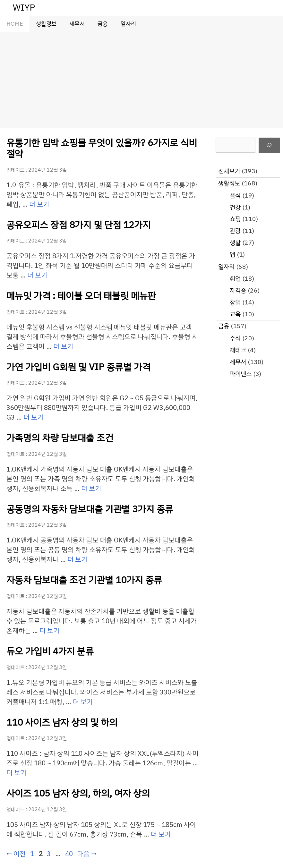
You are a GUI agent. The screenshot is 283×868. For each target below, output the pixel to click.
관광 (235, 231)
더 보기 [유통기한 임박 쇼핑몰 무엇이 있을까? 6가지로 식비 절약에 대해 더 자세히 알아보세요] (39, 204)
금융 (103, 24)
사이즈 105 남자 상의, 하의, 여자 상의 (78, 793)
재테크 (238, 350)
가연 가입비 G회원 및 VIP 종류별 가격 (78, 367)
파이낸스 (241, 374)
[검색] (269, 145)
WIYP (24, 8)
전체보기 (229, 171)
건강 (235, 207)
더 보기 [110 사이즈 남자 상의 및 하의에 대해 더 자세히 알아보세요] (16, 773)
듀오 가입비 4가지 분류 (50, 651)
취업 (235, 279)
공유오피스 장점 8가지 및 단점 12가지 (79, 225)
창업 (235, 302)
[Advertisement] (141, 80)
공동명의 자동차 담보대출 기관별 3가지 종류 (90, 509)
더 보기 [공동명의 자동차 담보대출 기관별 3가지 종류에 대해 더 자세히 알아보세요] (77, 559)
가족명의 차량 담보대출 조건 (60, 438)
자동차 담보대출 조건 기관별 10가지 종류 (84, 580)
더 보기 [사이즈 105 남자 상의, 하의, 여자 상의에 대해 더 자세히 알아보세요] (161, 834)
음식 (235, 196)
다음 (87, 854)
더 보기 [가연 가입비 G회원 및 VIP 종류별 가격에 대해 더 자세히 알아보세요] (33, 417)
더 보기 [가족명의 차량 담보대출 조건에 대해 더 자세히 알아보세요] (91, 489)
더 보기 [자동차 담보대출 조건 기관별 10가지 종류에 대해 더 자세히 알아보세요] (49, 631)
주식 (235, 338)
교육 (235, 314)
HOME (15, 24)
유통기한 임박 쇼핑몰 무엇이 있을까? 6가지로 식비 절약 (102, 149)
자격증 (238, 290)
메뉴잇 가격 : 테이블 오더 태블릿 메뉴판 (81, 296)
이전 (16, 854)
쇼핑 (235, 219)
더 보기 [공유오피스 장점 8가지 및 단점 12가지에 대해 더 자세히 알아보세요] (37, 275)
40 (69, 854)
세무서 (77, 24)
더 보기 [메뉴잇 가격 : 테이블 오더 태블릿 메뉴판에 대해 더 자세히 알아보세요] (63, 346)
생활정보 (46, 24)
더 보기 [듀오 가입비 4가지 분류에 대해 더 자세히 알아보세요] (83, 702)
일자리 (128, 24)
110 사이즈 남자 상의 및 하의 (62, 723)
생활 (235, 243)
